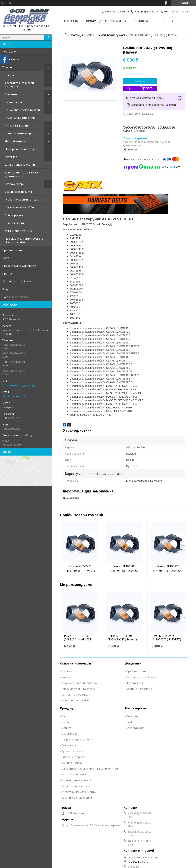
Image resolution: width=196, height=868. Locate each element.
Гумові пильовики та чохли (22, 200)
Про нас (7, 273)
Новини (7, 258)
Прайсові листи (12, 250)
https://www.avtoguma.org (18, 385)
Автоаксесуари (15, 184)
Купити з (140, 88)
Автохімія (11, 157)
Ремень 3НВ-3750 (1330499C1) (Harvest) (122, 638)
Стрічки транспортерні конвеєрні (20, 85)
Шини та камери (72, 763)
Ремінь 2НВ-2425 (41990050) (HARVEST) (166, 638)
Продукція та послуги (103, 21)
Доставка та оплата (15, 297)
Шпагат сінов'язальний (20, 165)
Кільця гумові (13, 102)
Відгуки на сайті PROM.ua (77, 700)
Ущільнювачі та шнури (20, 231)
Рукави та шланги (16, 126)
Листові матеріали (17, 141)
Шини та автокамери (19, 133)
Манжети (11, 94)
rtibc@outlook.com (14, 396)
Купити (140, 81)
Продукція (76, 35)
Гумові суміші (70, 745)
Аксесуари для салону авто (79, 792)
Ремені (9, 75)
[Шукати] (48, 37)
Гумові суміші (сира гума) (20, 118)
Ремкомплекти (14, 223)
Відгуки (7, 289)
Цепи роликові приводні (20, 149)
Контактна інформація (76, 695)
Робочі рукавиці (15, 215)
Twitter (130, 722)
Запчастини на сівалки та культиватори (21, 174)
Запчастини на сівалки (76, 786)
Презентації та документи (19, 266)
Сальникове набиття (18, 192)
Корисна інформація (139, 689)
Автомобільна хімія (74, 774)
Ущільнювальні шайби (19, 207)
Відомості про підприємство (79, 683)
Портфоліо (9, 52)
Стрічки (66, 722)
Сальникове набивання (77, 798)
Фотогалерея (11, 59)
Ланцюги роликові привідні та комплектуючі (90, 769)
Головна (71, 21)
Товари (7, 67)
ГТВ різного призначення (77, 739)
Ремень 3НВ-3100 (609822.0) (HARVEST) (78, 638)
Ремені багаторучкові (111, 35)
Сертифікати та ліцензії (17, 281)
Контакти (140, 21)
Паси (64, 716)
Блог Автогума (135, 728)
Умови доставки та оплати (78, 689)
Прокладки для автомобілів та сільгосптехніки (24, 240)
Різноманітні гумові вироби (22, 110)
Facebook (132, 716)
